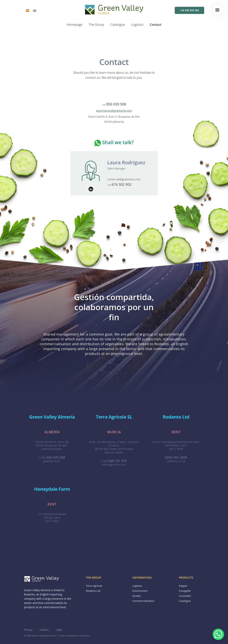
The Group (96, 25)
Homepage (75, 25)
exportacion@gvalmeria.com (114, 111)
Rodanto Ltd (93, 591)
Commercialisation (143, 601)
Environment (140, 591)
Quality (136, 596)
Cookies (44, 630)
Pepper (183, 586)
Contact (156, 25)
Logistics (137, 25)
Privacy (28, 630)
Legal (59, 630)
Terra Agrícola (94, 586)
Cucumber (185, 596)
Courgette (185, 591)
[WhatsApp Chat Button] (218, 634)
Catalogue (118, 25)
